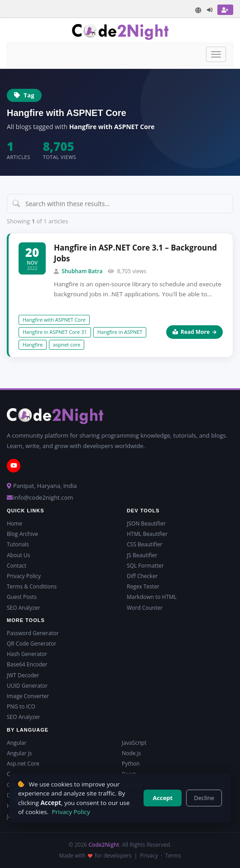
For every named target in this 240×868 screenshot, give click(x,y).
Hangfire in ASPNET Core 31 (55, 332)
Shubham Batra (82, 271)
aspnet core (67, 345)
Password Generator (33, 633)
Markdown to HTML (152, 597)
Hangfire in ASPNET (120, 332)
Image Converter (28, 696)
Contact (17, 566)
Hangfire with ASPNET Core (54, 320)
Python (131, 764)
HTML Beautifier (147, 534)
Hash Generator (27, 654)
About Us (18, 555)
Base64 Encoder (27, 664)
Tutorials (18, 544)
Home (14, 523)
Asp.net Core (23, 764)
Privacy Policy (24, 576)
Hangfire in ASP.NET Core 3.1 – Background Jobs (135, 253)
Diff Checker (142, 576)
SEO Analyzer (24, 608)
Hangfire (33, 345)
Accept (163, 798)
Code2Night (104, 845)
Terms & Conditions (32, 586)
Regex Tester (143, 586)
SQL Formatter (145, 566)
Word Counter (145, 608)
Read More (194, 332)
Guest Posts (22, 597)
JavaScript (134, 743)
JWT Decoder (23, 675)
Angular (17, 743)
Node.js (131, 753)
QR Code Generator (31, 644)
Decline (204, 798)
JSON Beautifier (146, 523)
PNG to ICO (21, 706)
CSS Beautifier (144, 544)
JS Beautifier (142, 555)
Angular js (19, 753)
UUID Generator (27, 686)
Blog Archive (22, 534)
